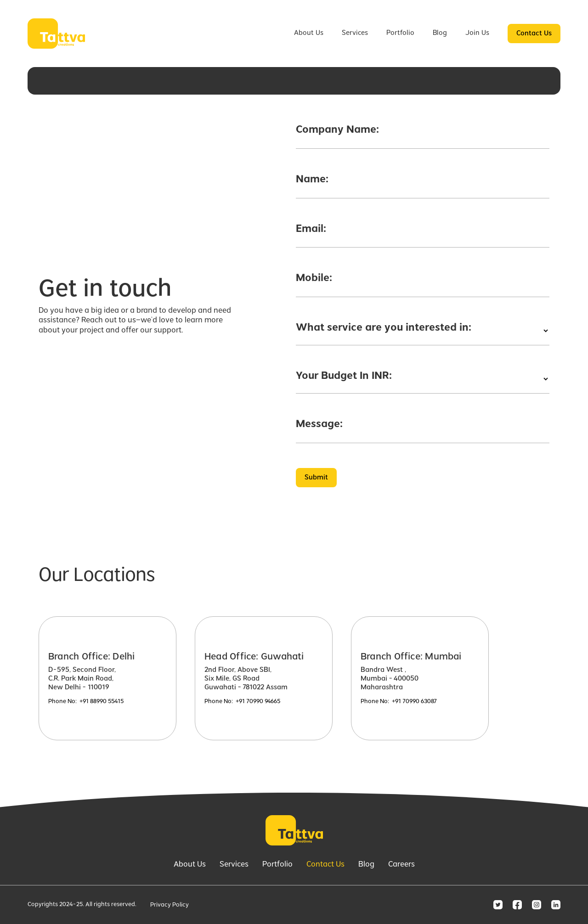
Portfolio (400, 33)
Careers (401, 865)
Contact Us (534, 34)
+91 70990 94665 (258, 702)
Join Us (477, 33)
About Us (309, 33)
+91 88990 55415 (102, 702)
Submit (316, 478)
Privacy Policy (170, 905)
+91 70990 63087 (414, 702)
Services (355, 33)
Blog (440, 33)
